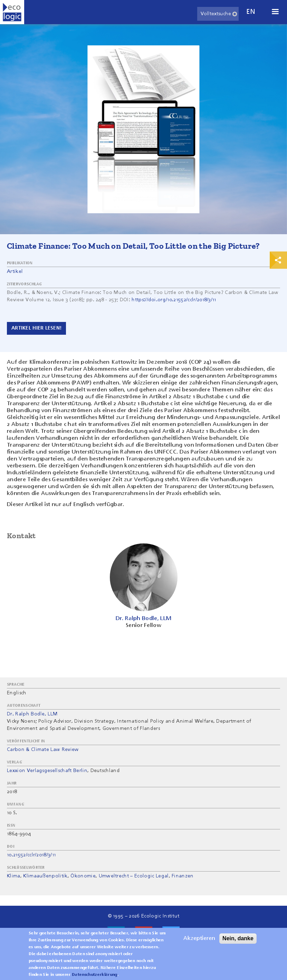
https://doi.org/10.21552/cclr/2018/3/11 (174, 300)
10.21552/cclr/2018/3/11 (31, 855)
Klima (14, 876)
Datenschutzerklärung (94, 978)
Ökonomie (83, 876)
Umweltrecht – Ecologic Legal (134, 876)
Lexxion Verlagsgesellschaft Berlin (47, 771)
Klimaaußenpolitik (45, 876)
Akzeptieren (199, 941)
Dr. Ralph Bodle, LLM (32, 714)
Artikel (15, 272)
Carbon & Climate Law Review (43, 750)
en (251, 12)
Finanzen (183, 876)
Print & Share (278, 260)
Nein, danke (238, 941)
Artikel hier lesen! (36, 328)
